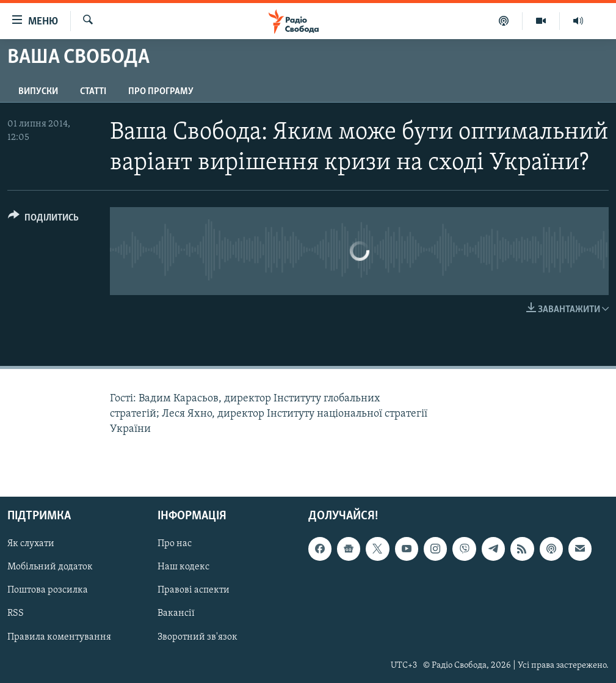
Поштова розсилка (48, 591)
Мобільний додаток (50, 568)
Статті (93, 92)
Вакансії (176, 614)
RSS (16, 614)
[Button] (43, 220)
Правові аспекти (194, 591)
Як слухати (31, 544)
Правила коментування (59, 637)
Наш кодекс (183, 568)
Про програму (161, 92)
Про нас (175, 544)
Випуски (38, 92)
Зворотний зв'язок (197, 637)
